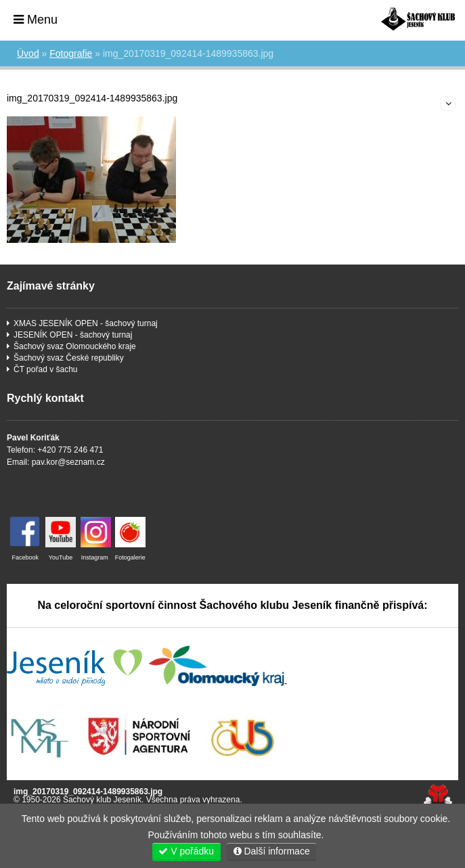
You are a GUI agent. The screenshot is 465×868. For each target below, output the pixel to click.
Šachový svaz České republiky (69, 358)
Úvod (418, 19)
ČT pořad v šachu (46, 369)
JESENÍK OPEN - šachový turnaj (73, 335)
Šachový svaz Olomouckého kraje (75, 346)
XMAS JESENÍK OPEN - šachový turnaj (86, 323)
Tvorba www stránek (438, 795)
